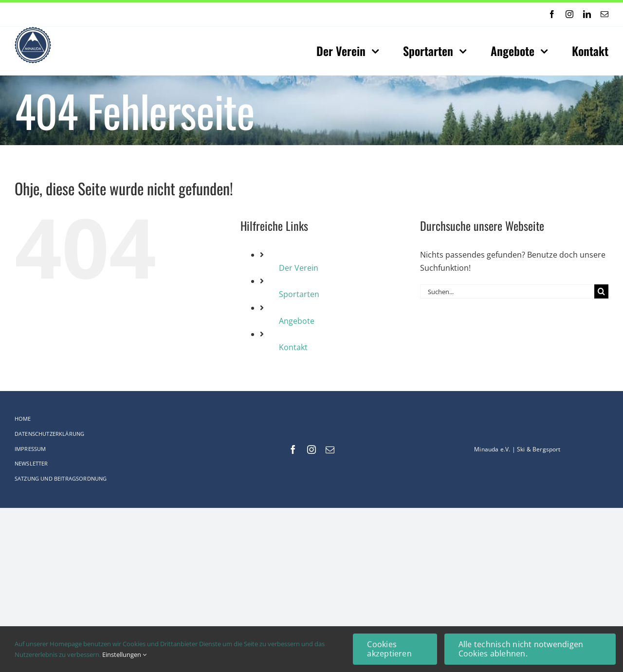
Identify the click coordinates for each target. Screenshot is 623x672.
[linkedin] (587, 14)
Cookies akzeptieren (389, 649)
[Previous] (280, 14)
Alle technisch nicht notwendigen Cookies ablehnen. (521, 649)
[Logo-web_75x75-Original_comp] (33, 31)
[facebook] (552, 14)
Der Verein (299, 268)
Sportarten (299, 294)
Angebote (297, 321)
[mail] (605, 14)
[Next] (293, 14)
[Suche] (601, 291)
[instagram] (569, 14)
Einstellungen (124, 654)
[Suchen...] (507, 291)
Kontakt (293, 347)
